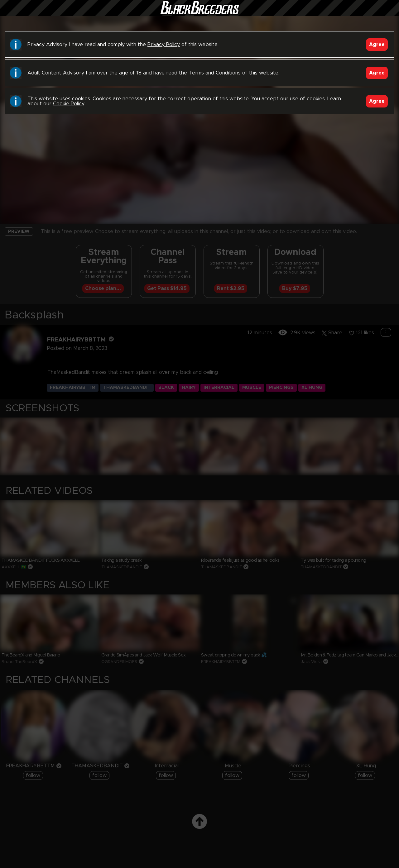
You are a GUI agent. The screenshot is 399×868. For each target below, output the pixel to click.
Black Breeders (199, 14)
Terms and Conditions (215, 73)
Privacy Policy (164, 45)
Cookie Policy (68, 104)
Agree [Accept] (377, 45)
